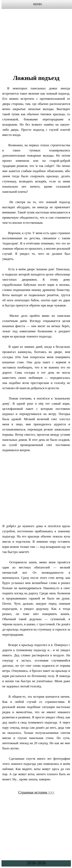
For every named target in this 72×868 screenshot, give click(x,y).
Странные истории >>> (36, 792)
